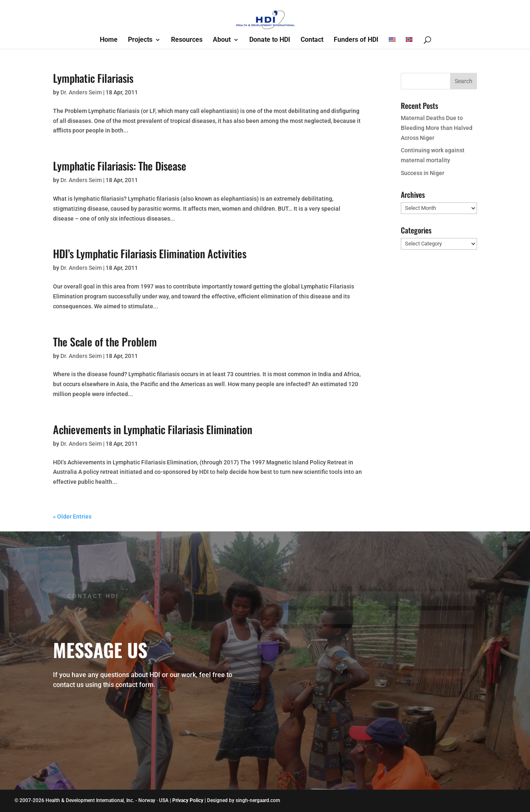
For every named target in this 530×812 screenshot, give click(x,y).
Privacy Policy (188, 800)
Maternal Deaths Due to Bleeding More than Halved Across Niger (437, 128)
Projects (140, 40)
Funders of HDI (356, 40)
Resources (187, 40)
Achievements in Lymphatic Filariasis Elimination (153, 429)
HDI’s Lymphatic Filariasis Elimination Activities (150, 253)
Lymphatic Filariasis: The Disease (120, 166)
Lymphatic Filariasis (93, 78)
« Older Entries (72, 517)
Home (109, 40)
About (222, 40)
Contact (312, 40)
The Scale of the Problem (105, 342)
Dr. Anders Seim (81, 92)
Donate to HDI (270, 40)
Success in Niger (423, 173)
